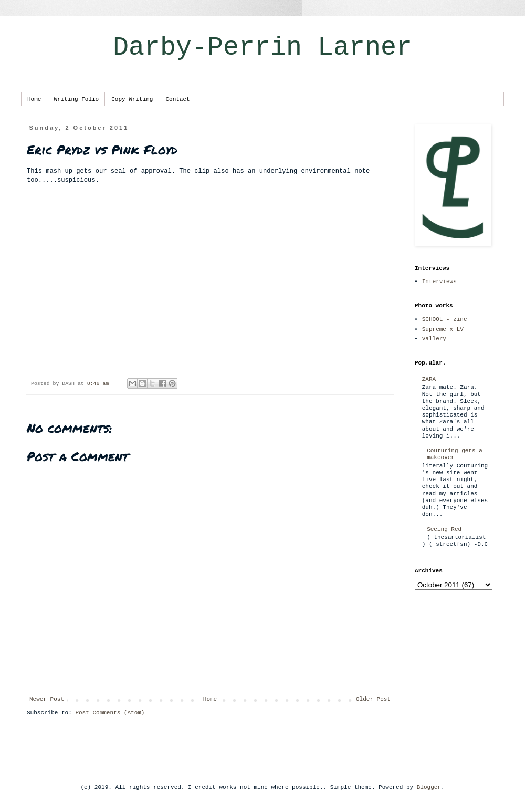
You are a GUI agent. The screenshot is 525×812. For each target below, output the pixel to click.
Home (34, 99)
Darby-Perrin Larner (262, 48)
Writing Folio (76, 99)
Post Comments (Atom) (110, 713)
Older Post (373, 699)
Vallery (434, 339)
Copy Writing (132, 99)
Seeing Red (444, 529)
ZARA (429, 379)
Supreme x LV (443, 329)
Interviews (439, 282)
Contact (177, 99)
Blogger (429, 787)
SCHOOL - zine (445, 319)
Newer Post (47, 699)
